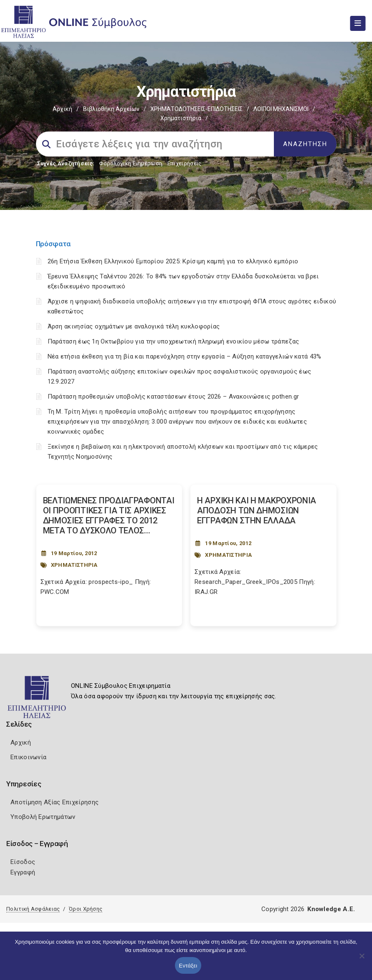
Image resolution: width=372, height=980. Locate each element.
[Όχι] (362, 960)
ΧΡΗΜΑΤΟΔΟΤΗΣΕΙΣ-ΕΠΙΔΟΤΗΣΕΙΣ (196, 109)
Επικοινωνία (28, 757)
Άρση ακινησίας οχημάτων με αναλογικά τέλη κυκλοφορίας (134, 326)
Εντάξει (188, 966)
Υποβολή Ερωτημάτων (43, 817)
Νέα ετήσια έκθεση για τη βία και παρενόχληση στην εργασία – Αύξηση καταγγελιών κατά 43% (185, 356)
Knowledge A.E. (331, 909)
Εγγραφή (23, 872)
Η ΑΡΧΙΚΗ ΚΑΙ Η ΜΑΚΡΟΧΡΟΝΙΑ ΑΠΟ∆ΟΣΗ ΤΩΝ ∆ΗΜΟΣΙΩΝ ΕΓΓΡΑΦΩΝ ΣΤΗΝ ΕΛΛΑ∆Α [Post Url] (257, 510)
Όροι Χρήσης (86, 909)
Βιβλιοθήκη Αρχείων (111, 109)
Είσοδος (23, 862)
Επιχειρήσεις (185, 163)
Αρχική (62, 109)
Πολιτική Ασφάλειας (33, 909)
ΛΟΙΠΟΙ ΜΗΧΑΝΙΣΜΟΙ (281, 109)
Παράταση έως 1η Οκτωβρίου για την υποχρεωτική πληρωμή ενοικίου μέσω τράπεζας (173, 341)
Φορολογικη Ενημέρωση (130, 163)
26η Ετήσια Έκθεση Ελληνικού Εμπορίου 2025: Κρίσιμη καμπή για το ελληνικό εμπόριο (173, 261)
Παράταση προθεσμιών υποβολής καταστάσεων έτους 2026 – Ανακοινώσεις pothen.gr (173, 397)
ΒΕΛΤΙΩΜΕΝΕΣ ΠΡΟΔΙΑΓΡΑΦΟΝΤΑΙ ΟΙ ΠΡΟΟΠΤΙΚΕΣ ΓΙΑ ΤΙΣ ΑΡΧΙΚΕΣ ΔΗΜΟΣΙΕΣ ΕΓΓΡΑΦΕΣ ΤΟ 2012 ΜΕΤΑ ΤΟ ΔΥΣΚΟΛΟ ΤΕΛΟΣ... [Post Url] (109, 515)
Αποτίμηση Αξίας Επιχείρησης (54, 802)
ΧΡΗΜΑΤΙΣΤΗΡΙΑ (74, 565)
